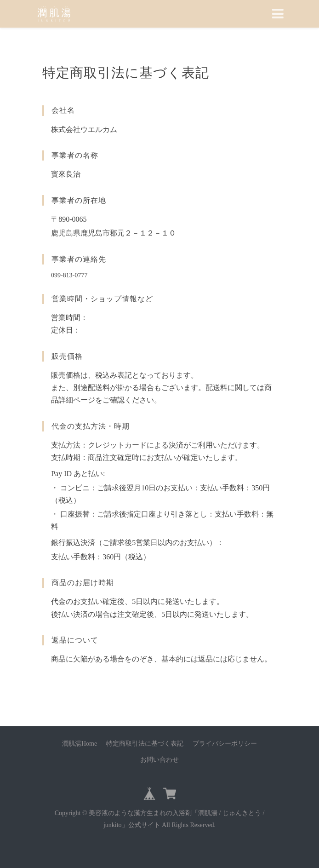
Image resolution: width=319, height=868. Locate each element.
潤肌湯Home (80, 744)
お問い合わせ (159, 760)
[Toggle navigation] (278, 14)
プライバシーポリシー (225, 744)
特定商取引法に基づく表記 (145, 744)
